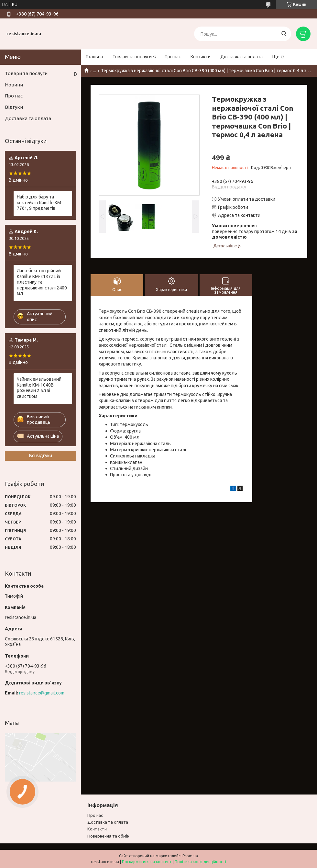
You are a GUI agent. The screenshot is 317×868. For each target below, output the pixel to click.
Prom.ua (190, 856)
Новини (14, 85)
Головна (94, 57)
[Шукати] (284, 34)
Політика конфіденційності (200, 862)
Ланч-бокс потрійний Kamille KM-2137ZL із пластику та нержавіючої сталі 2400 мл (42, 282)
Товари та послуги (132, 57)
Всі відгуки (41, 456)
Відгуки (14, 107)
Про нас (173, 57)
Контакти (201, 57)
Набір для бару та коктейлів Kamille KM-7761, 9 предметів (40, 203)
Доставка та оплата (241, 57)
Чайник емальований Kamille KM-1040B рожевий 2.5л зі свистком (39, 388)
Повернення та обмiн (108, 836)
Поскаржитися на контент (147, 862)
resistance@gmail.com (42, 693)
